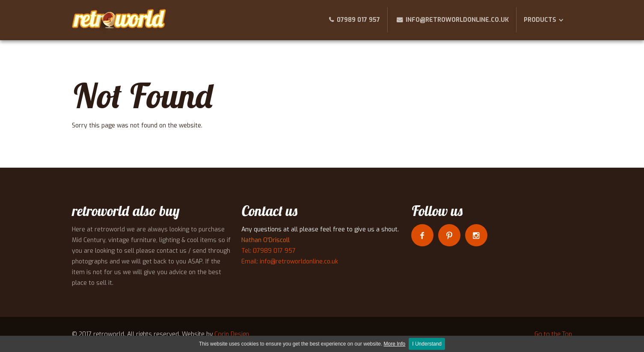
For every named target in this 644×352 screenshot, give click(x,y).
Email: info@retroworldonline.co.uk (290, 262)
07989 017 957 (358, 20)
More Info (395, 344)
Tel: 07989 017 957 (269, 251)
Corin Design (232, 334)
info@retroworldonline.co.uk (457, 20)
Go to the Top (553, 334)
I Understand (427, 344)
